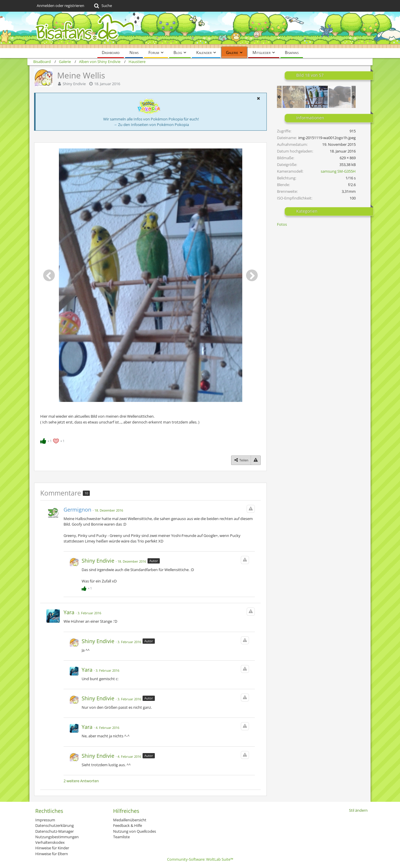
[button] (258, 98)
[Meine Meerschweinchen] (340, 97)
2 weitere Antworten (81, 781)
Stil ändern (358, 810)
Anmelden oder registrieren (60, 6)
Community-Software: (200, 859)
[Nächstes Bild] (252, 275)
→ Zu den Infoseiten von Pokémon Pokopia (151, 125)
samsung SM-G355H (338, 171)
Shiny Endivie (74, 84)
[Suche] (102, 6)
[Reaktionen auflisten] (53, 440)
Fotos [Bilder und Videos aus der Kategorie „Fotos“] (282, 224)
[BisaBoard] (200, 30)
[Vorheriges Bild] (49, 275)
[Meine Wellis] (317, 97)
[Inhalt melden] (256, 460)
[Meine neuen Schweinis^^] (294, 97)
